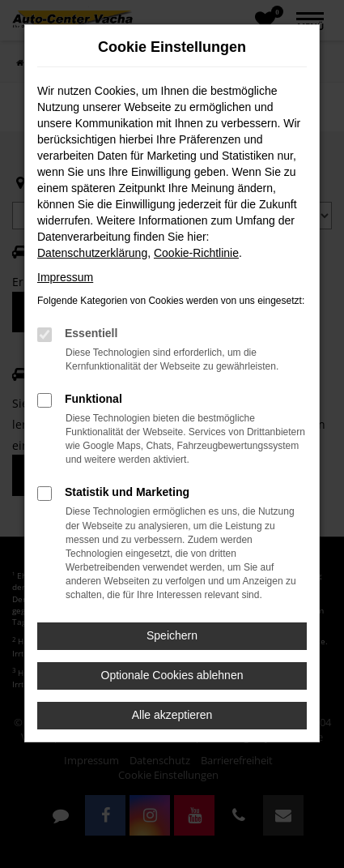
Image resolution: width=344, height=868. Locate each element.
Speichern (172, 635)
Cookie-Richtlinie (196, 253)
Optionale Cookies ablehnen (172, 675)
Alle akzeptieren (172, 715)
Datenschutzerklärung (92, 253)
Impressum (65, 277)
